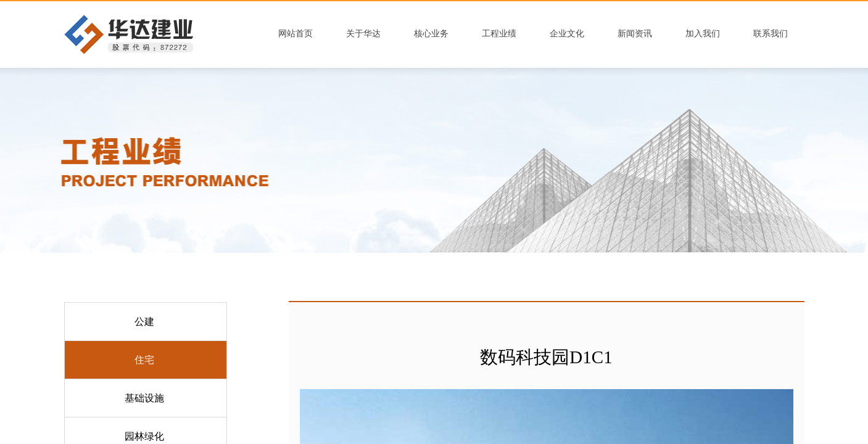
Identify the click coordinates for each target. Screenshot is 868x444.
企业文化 (567, 34)
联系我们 (771, 34)
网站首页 (296, 34)
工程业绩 (499, 34)
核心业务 (431, 34)
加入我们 (703, 34)
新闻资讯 (635, 34)
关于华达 (363, 34)
